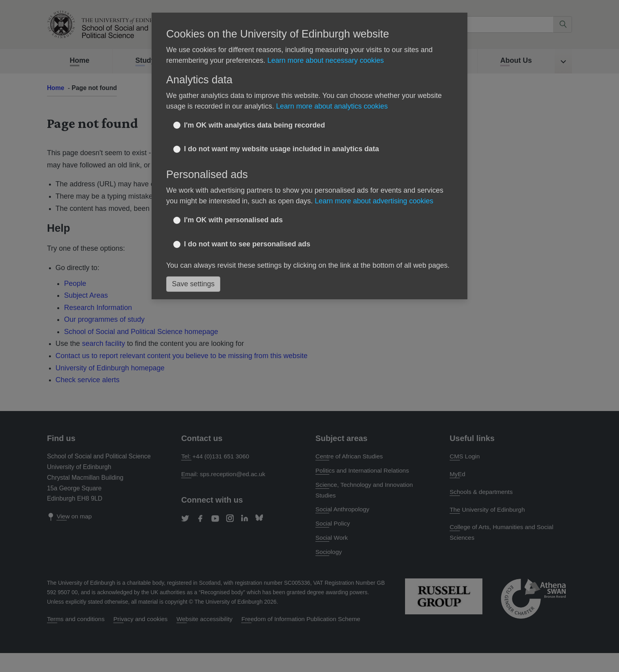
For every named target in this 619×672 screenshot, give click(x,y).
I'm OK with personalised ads (233, 220)
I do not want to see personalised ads (247, 244)
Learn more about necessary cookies (325, 60)
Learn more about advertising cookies (374, 201)
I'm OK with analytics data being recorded (254, 125)
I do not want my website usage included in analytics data (281, 149)
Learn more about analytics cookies (332, 106)
